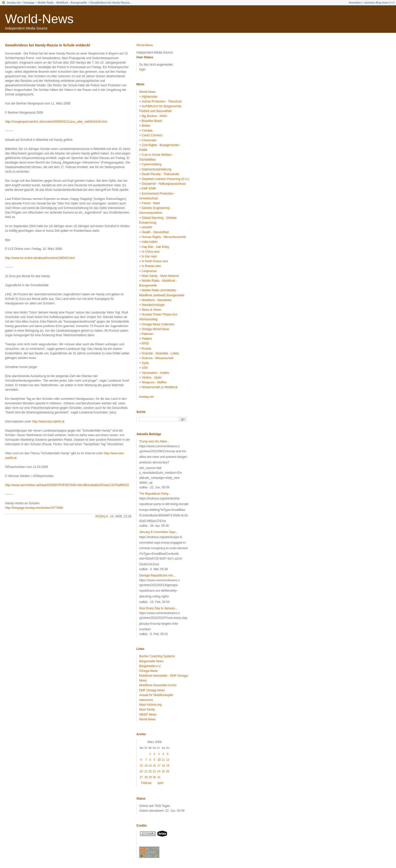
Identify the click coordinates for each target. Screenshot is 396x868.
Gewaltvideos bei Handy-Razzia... (111, 3)
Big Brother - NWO (154, 116)
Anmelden (355, 3)
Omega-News (148, 671)
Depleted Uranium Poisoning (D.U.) (165, 179)
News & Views (151, 310)
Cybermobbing (152, 164)
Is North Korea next (155, 261)
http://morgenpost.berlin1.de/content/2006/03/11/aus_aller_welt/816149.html (56, 122)
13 (141, 766)
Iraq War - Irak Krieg (155, 247)
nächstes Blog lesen (376, 3)
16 (154, 766)
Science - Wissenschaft (157, 358)
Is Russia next (151, 266)
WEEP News (148, 715)
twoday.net (14, 3)
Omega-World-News (155, 329)
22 (150, 771)
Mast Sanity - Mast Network (160, 276)
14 (146, 766)
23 (154, 771)
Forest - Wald (151, 203)
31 (159, 777)
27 (141, 777)
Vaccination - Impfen (155, 373)
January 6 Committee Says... (159, 532)
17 (159, 766)
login (142, 69)
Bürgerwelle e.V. (150, 666)
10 (159, 760)
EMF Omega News (152, 690)
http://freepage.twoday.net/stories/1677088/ (34, 508)
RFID (145, 344)
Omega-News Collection (158, 324)
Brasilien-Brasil (152, 121)
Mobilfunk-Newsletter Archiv (158, 685)
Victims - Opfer (152, 378)
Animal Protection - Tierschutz (162, 101)
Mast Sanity (147, 709)
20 (141, 771)
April (160, 783)
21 (146, 771)
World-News (39, 19)
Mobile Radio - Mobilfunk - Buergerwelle (62, 3)
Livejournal (149, 271)
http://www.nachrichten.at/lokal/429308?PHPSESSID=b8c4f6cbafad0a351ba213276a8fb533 (67, 485)
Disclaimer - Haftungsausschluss (164, 184)
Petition (147, 339)
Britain (146, 126)
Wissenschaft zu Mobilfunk (160, 387)
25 (163, 771)
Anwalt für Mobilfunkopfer (156, 695)
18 (163, 766)
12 (168, 760)
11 (163, 760)
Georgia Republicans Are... (157, 575)
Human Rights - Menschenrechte (164, 237)
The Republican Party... (155, 494)
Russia (146, 349)
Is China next (151, 252)
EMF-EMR (149, 189)
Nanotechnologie (153, 305)
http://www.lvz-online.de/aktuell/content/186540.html (40, 258)
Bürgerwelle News (151, 661)
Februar (146, 783)
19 (168, 766)
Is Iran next (149, 256)
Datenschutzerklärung (156, 169)
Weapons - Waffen (154, 382)
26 (168, 771)
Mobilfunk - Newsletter (157, 300)
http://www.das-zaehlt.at (48, 422)
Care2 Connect (152, 135)
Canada (147, 130)
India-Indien (150, 242)
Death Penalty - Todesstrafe (160, 174)
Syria (145, 363)
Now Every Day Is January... (158, 608)
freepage (29, 3)
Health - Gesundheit (155, 232)
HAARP (147, 227)
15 (150, 766)
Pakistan (147, 334)
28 (146, 777)
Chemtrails (149, 140)
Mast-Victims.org (150, 705)
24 (159, 771)
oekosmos (146, 700)
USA (145, 368)
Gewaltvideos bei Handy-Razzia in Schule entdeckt (48, 45)
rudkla (102, 516)
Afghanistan (150, 97)
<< (392, 3)
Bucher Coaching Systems (157, 656)
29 (150, 777)
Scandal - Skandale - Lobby (160, 353)
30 (154, 777)
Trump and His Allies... (154, 441)
